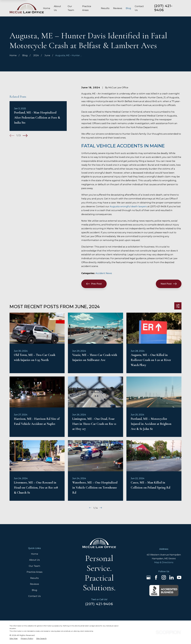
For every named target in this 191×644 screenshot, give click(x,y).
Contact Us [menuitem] (139, 8)
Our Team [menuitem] (71, 8)
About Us (34, 560)
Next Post (169, 284)
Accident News (104, 273)
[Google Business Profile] (148, 577)
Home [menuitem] (47, 8)
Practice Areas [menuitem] (87, 8)
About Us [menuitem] (57, 8)
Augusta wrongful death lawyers (128, 206)
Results (34, 578)
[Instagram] (164, 577)
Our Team (34, 566)
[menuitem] (14, 638)
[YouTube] (179, 577)
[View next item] (25, 174)
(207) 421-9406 (163, 8)
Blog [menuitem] (128, 8)
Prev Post (94, 284)
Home (35, 554)
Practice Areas (35, 572)
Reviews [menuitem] (118, 8)
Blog (34, 590)
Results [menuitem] (105, 8)
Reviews (34, 584)
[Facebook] (156, 577)
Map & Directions (164, 562)
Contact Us (34, 596)
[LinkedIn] (171, 577)
